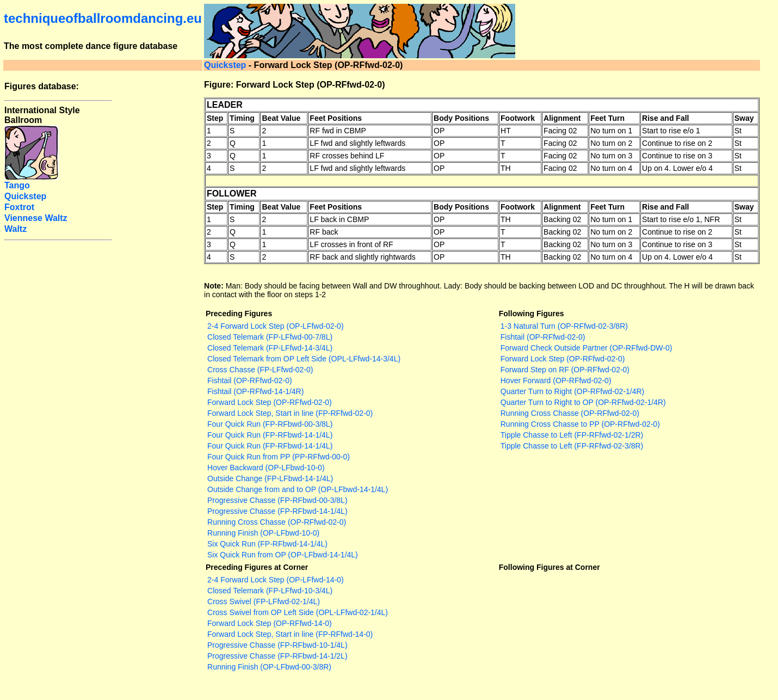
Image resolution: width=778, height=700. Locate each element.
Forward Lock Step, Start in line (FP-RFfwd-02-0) (290, 413)
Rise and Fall (665, 118)
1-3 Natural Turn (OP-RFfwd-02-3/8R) (564, 326)
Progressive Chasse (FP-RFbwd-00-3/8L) (277, 500)
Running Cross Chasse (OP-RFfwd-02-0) (277, 522)
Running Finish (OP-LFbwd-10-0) (263, 533)
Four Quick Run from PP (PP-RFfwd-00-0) (279, 457)
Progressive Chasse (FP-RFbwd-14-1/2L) (277, 656)
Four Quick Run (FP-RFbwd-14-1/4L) (270, 435)
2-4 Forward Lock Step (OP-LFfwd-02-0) (276, 326)
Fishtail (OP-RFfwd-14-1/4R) (255, 391)
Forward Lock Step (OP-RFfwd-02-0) (270, 402)
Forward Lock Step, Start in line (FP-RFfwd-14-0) (290, 634)
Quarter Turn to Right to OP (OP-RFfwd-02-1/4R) (583, 402)
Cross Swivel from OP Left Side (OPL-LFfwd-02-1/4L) (298, 612)
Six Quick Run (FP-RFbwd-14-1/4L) (267, 544)
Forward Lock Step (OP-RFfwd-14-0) (270, 623)
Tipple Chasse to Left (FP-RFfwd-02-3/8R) (572, 446)
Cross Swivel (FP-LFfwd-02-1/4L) (264, 601)
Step (215, 118)
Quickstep (225, 65)
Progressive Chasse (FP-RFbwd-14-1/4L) (277, 511)
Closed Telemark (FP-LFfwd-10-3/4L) (270, 591)
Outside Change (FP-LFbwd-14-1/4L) (270, 478)
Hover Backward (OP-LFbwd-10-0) (266, 468)
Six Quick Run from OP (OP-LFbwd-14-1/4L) (283, 555)
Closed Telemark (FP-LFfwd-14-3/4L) (270, 348)
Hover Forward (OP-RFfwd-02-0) (556, 380)
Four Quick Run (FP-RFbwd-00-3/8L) (270, 424)
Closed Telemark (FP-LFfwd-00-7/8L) (270, 337)
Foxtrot (19, 207)
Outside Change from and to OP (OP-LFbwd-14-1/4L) (298, 489)
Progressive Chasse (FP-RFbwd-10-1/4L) (277, 645)
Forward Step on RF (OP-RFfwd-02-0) (565, 370)
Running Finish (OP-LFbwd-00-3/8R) (269, 667)
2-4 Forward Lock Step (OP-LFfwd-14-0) (276, 580)
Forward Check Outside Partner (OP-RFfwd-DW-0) (586, 348)
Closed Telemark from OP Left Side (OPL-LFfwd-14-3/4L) (304, 359)
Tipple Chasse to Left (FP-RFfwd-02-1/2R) (572, 435)
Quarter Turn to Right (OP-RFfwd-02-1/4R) (573, 391)
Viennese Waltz (36, 218)
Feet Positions (336, 118)
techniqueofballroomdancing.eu (103, 18)
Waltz (16, 229)
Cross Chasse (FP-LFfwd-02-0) (260, 370)
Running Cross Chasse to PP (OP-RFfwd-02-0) (580, 424)
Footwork (518, 118)
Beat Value (281, 118)
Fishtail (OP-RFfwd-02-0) (250, 380)
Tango (17, 185)
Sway (744, 118)
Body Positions (461, 118)
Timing (242, 118)
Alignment (562, 118)
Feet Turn (607, 118)
